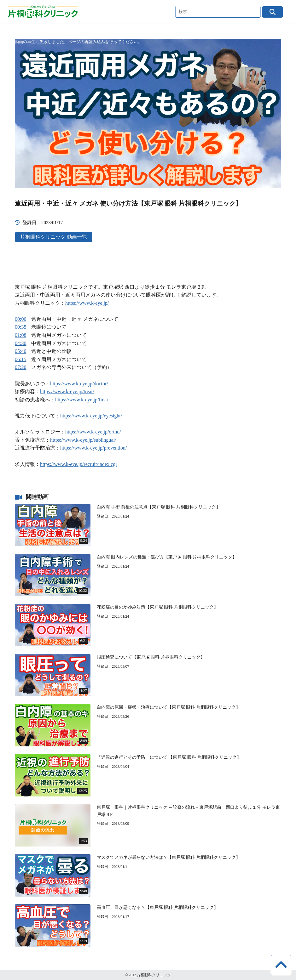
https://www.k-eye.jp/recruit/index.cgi (78, 464)
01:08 (20, 335)
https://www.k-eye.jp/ (87, 303)
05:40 (20, 351)
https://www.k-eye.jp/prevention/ (93, 448)
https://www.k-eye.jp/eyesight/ (91, 416)
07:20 (20, 367)
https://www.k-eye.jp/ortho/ (93, 432)
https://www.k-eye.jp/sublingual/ (83, 440)
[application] (148, 113)
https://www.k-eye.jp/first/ (82, 400)
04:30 (20, 343)
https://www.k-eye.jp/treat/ (67, 391)
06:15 (20, 359)
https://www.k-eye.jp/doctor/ (79, 384)
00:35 (20, 327)
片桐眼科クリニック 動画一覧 (54, 237)
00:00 (20, 319)
